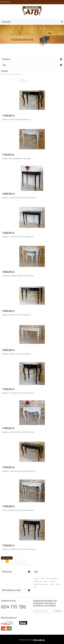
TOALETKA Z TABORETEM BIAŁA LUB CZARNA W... (18, 276)
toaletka (53, 581)
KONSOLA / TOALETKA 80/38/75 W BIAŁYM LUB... (19, 432)
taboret (52, 584)
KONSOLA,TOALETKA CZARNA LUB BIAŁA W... (17, 119)
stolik (42, 578)
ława (35, 587)
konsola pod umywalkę (41, 584)
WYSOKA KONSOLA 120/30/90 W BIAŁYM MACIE (18, 510)
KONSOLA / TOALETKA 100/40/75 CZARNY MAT (18, 237)
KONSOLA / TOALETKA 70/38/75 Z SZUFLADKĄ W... (19, 549)
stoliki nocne (38, 581)
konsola (36, 578)
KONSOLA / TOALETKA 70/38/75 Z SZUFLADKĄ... (18, 393)
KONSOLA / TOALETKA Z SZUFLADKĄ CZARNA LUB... (19, 471)
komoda (46, 581)
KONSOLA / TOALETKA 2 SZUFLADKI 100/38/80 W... (19, 198)
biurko (58, 584)
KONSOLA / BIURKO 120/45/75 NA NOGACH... (17, 315)
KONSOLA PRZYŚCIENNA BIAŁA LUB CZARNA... (17, 159)
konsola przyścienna (52, 578)
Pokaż (19, 81)
